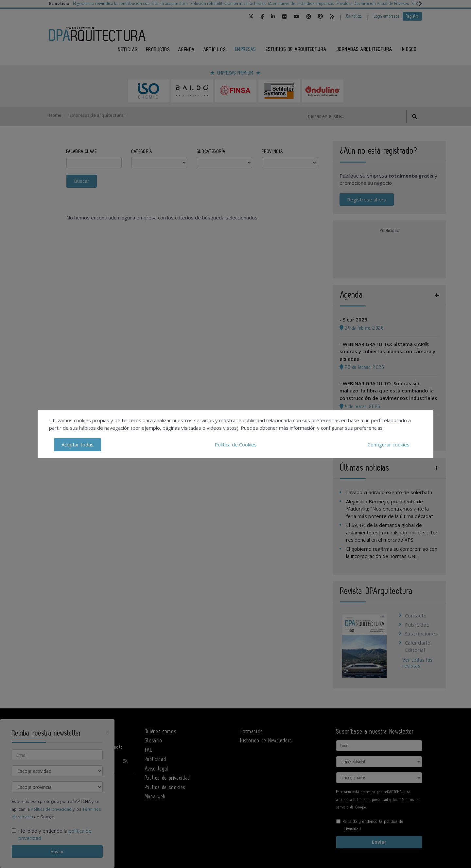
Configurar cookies (389, 444)
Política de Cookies (236, 444)
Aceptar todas (78, 444)
